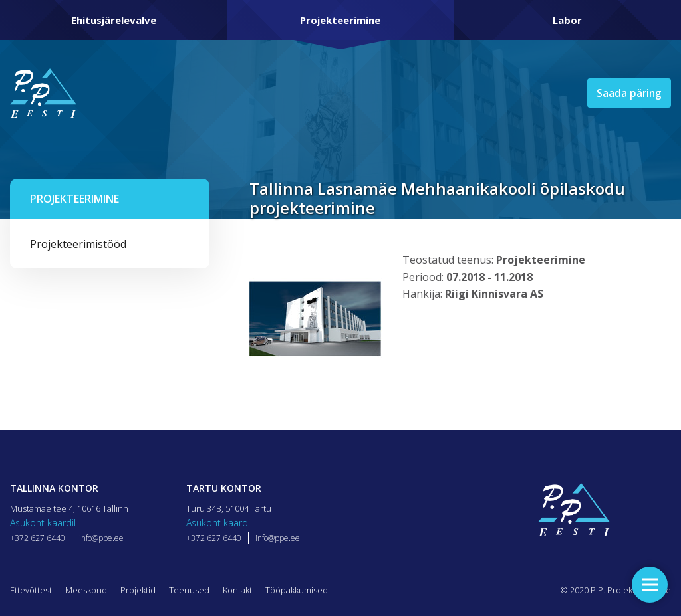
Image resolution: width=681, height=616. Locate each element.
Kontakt (237, 590)
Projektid (138, 590)
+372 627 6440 (38, 538)
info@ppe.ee (101, 538)
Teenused (189, 590)
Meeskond (86, 590)
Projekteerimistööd (78, 244)
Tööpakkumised (297, 590)
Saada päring (628, 93)
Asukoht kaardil (43, 523)
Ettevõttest (31, 590)
